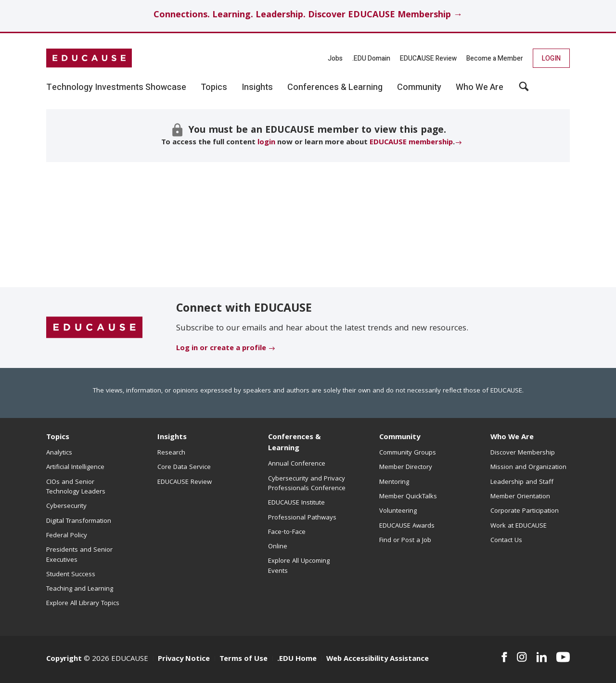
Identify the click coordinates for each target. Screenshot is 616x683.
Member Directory (406, 468)
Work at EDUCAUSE (519, 526)
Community (400, 438)
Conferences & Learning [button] (335, 88)
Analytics (59, 453)
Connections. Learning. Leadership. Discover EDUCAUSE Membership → (308, 16)
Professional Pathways (302, 518)
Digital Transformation (79, 521)
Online (278, 547)
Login (551, 58)
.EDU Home (297, 659)
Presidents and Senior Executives (79, 555)
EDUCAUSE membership (411, 143)
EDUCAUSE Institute (296, 503)
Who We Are (512, 438)
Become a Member (495, 58)
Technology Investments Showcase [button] (116, 88)
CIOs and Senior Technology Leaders (76, 487)
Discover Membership (523, 453)
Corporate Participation (525, 511)
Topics (58, 438)
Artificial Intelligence (75, 468)
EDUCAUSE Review (428, 58)
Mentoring (394, 482)
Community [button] (419, 88)
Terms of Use (244, 659)
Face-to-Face (287, 532)
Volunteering (398, 511)
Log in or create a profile (221, 349)
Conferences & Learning (295, 443)
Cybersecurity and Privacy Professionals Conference (307, 484)
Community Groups (408, 453)
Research (171, 453)
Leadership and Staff (522, 482)
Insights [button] (257, 88)
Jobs (335, 58)
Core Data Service (184, 468)
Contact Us (506, 541)
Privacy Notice (184, 659)
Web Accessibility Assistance (378, 659)
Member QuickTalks (408, 497)
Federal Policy (67, 536)
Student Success (71, 575)
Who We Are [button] (480, 88)
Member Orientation (520, 497)
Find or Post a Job (405, 541)
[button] (524, 90)
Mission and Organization (528, 468)
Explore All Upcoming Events (299, 566)
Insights (172, 438)
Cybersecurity (66, 506)
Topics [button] (214, 88)
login (266, 143)
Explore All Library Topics (83, 604)
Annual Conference (297, 464)
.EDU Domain (371, 58)
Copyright (64, 659)
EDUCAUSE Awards (407, 526)
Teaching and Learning (80, 589)
